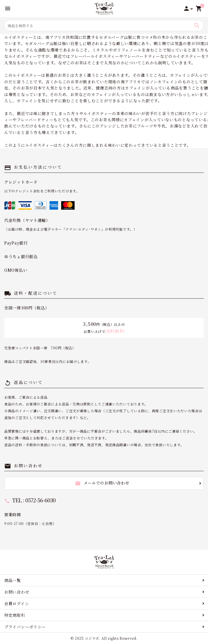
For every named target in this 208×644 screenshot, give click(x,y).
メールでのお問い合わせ (102, 483)
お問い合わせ (17, 592)
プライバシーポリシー (25, 627)
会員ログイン (17, 603)
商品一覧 (13, 580)
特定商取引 (15, 615)
